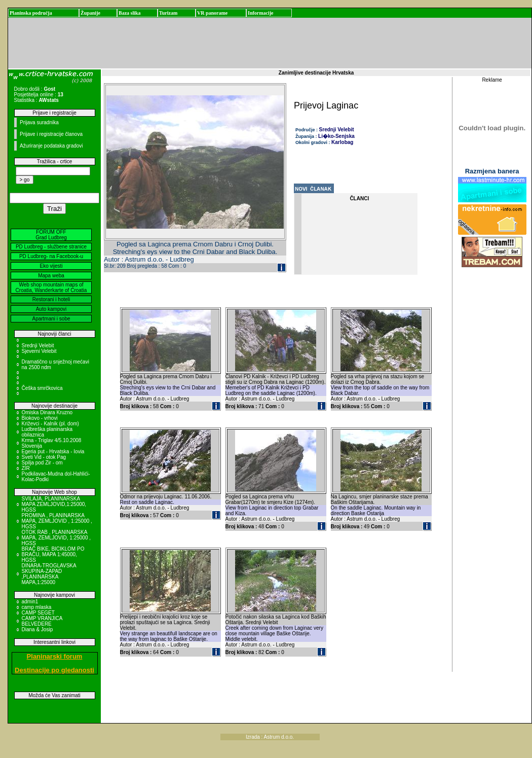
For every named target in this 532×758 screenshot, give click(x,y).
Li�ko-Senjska (336, 136)
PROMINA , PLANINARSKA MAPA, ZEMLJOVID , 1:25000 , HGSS (57, 521)
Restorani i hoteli (51, 299)
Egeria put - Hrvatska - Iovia (53, 452)
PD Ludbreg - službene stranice (51, 247)
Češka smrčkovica (42, 388)
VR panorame (212, 13)
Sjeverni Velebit (39, 351)
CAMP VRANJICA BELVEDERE (42, 621)
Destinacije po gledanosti (54, 670)
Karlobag (342, 142)
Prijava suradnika (39, 122)
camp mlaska (37, 607)
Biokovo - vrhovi (40, 418)
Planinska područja (31, 13)
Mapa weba (51, 276)
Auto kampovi (51, 309)
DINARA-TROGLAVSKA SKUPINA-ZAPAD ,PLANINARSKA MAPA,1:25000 (49, 574)
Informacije (261, 13)
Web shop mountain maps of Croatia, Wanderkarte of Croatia (51, 287)
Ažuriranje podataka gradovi (51, 146)
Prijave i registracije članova (51, 134)
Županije (90, 13)
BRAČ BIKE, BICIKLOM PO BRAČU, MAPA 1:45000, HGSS (53, 554)
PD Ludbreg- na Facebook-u (51, 256)
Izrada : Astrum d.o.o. (270, 737)
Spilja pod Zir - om (42, 463)
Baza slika (130, 13)
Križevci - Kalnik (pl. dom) (50, 424)
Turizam (168, 13)
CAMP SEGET (38, 613)
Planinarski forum (55, 656)
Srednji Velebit (38, 346)
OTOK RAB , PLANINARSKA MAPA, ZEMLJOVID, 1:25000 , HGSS (56, 538)
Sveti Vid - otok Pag (44, 457)
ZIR (26, 468)
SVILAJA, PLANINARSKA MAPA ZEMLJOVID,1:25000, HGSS (54, 504)
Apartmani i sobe (51, 319)
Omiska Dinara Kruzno (47, 412)
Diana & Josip (37, 629)
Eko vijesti (51, 266)
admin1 (30, 602)
